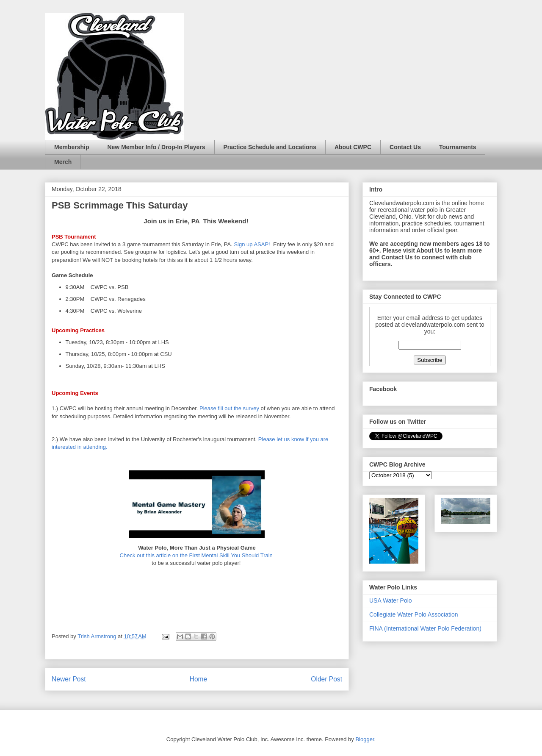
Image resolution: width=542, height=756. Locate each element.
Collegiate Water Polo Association (414, 614)
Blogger (365, 739)
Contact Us (405, 147)
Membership (72, 147)
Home (199, 679)
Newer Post (69, 679)
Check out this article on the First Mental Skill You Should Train (196, 555)
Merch (63, 162)
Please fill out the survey (229, 408)
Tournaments (458, 147)
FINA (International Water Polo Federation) (425, 628)
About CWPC (353, 147)
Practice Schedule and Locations (270, 147)
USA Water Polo (391, 600)
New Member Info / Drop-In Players (156, 147)
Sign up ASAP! (253, 244)
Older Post (326, 679)
